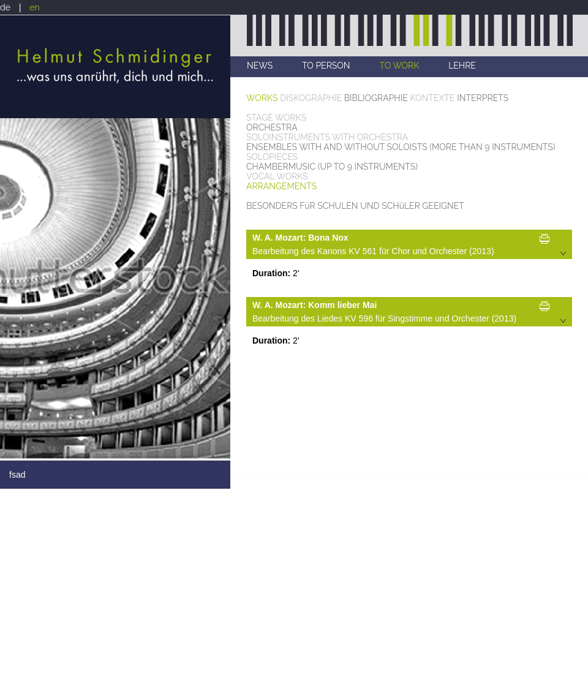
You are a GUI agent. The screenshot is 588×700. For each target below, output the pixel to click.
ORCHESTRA (272, 127)
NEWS (260, 66)
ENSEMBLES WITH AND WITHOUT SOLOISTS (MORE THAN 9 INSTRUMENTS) (401, 147)
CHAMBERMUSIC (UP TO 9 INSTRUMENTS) (332, 167)
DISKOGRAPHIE (311, 98)
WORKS (262, 98)
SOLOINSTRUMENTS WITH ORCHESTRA (327, 137)
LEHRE (462, 66)
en (34, 7)
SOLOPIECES (272, 157)
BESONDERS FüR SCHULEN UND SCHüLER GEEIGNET (355, 206)
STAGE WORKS (276, 118)
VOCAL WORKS (277, 176)
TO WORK (400, 66)
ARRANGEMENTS (281, 186)
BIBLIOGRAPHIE (376, 98)
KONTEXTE (433, 98)
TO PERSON (326, 66)
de (5, 7)
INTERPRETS (483, 98)
